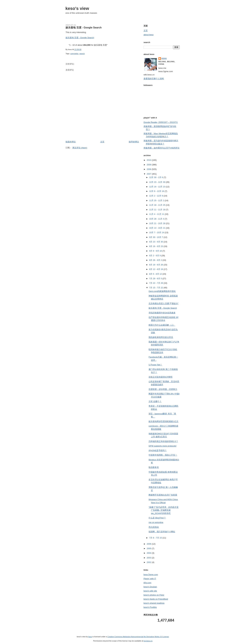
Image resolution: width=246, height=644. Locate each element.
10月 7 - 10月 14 (157, 232)
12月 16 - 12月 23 (158, 187)
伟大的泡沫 (154, 527)
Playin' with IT (150, 579)
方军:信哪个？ (155, 401)
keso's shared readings (154, 603)
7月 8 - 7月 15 (156, 538)
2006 (149, 544)
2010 (149, 160)
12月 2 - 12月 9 (156, 196)
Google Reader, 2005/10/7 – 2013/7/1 (161, 122)
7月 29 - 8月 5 (156, 279)
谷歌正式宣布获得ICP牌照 (160, 377)
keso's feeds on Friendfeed (156, 599)
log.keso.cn (148, 641)
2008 (149, 169)
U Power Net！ (155, 365)
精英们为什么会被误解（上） (162, 325)
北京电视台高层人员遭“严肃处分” (164, 303)
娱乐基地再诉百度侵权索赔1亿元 (163, 421)
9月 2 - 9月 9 (155, 256)
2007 (149, 174)
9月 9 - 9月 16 (156, 251)
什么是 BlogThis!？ (157, 518)
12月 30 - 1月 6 (156, 177)
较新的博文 (71, 142)
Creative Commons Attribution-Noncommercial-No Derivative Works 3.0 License (138, 637)
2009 (149, 165)
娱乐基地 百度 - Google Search (84, 27)
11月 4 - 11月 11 (157, 214)
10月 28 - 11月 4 (157, 219)
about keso (149, 35)
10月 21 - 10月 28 (158, 223)
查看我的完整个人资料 (154, 79)
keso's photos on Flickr (154, 595)
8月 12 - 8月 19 (156, 269)
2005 (149, 548)
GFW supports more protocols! (162, 446)
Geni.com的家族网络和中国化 (162, 291)
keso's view (77, 8)
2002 (149, 562)
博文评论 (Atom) (80, 148)
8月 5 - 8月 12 (156, 274)
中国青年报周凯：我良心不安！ (163, 455)
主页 (102, 142)
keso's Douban (150, 587)
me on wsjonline (156, 522)
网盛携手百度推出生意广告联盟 (163, 495)
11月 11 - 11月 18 (158, 210)
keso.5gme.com (151, 575)
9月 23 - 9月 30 (156, 242)
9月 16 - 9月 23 (156, 246)
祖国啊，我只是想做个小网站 (162, 532)
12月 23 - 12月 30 (158, 182)
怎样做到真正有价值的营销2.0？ (163, 441)
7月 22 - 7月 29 (156, 283)
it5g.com (147, 583)
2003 (149, 558)
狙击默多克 (154, 467)
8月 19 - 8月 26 (156, 265)
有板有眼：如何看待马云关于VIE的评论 (162, 148)
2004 (149, 553)
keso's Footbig (150, 607)
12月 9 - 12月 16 (157, 191)
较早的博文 (134, 142)
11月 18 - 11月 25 (158, 205)
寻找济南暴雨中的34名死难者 (162, 313)
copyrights (74, 54)
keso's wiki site (150, 591)
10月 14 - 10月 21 (158, 228)
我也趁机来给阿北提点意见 (161, 337)
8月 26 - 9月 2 (156, 260)
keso (164, 58)
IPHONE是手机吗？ (158, 450)
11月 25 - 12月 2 (157, 200)
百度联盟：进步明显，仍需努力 (163, 389)
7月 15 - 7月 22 (156, 288)
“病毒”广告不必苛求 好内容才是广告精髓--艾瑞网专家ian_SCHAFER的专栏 (164, 510)
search (82, 54)
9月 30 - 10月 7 (156, 237)
